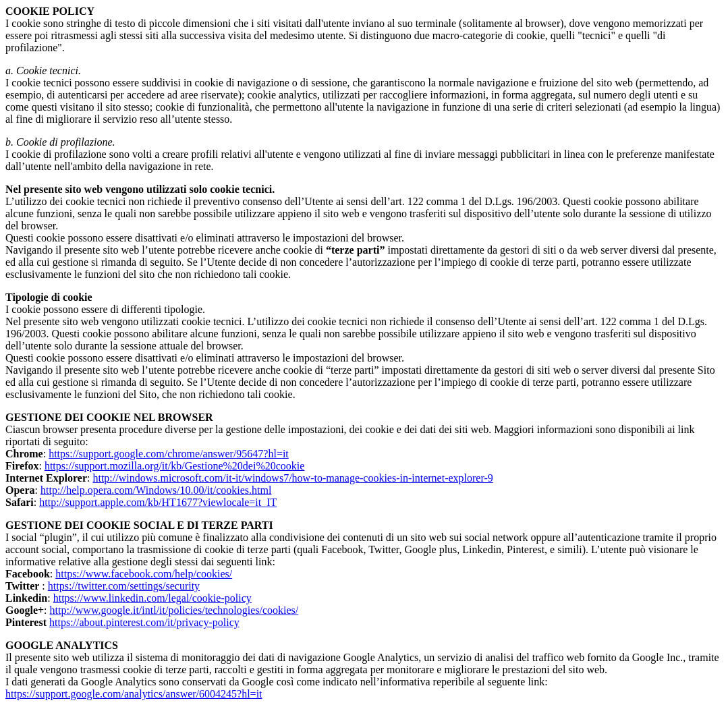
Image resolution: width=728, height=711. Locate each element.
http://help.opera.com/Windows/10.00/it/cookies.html (156, 490)
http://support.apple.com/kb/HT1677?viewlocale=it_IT (158, 502)
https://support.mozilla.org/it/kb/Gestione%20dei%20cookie (174, 466)
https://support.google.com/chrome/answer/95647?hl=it (169, 454)
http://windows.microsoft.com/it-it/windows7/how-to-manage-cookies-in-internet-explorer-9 (292, 478)
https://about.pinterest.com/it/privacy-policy (144, 622)
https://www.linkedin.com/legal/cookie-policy (152, 598)
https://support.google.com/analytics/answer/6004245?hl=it (134, 694)
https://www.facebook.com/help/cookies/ (144, 574)
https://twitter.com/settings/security (124, 586)
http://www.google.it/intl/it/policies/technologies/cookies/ (174, 610)
